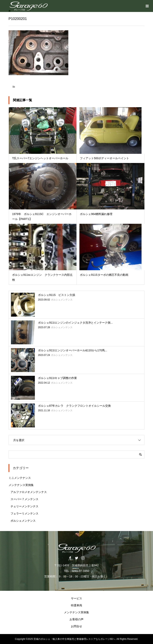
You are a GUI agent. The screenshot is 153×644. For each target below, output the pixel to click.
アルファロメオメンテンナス (29, 492)
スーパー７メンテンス (25, 499)
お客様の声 (76, 619)
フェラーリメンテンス (25, 513)
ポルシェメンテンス (23, 521)
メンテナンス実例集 (21, 485)
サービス (76, 598)
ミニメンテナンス (20, 478)
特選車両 (76, 605)
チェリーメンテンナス (25, 506)
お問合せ (76, 626)
